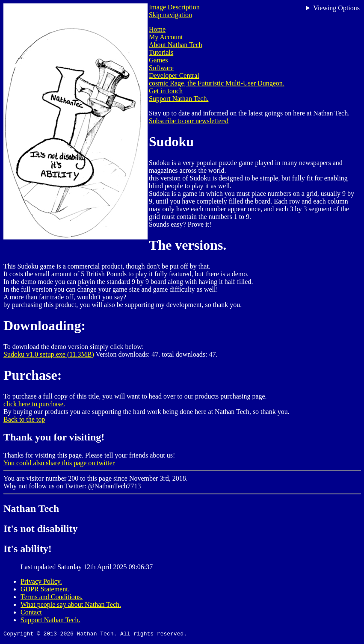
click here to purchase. (34, 404)
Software (161, 68)
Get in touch (166, 91)
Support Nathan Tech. (179, 99)
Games (158, 60)
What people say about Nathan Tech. (71, 604)
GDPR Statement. (45, 589)
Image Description (174, 7)
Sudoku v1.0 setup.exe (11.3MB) (49, 354)
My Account (166, 37)
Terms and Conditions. (52, 597)
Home (157, 29)
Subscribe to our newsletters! (189, 121)
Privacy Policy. (41, 581)
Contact (31, 612)
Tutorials (161, 52)
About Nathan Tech (176, 45)
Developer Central (174, 75)
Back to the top (24, 419)
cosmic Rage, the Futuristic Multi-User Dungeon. (217, 83)
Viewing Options (336, 8)
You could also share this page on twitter (59, 463)
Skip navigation (170, 15)
